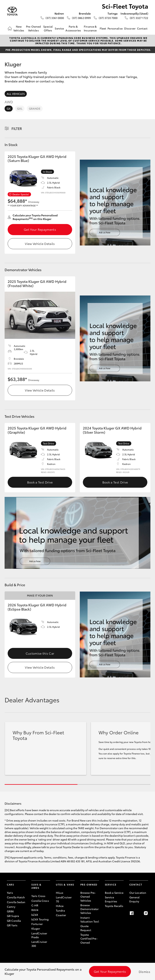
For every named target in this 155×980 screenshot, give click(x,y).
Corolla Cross (40, 901)
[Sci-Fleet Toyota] (12, 11)
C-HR (35, 905)
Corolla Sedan (16, 902)
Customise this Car (40, 653)
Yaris (10, 893)
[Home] (10, 28)
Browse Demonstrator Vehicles (90, 909)
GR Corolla (14, 921)
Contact (142, 28)
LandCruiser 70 (64, 899)
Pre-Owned (89, 884)
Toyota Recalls (114, 906)
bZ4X (35, 915)
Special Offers (48, 28)
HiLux (60, 893)
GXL (20, 108)
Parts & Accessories (73, 28)
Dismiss (144, 971)
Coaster (61, 915)
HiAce (60, 906)
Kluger (36, 928)
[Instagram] (146, 913)
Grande (35, 108)
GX (9, 108)
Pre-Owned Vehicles (33, 28)
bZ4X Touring (40, 919)
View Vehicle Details (40, 243)
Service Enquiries (111, 899)
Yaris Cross (38, 896)
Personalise (115, 28)
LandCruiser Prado (39, 935)
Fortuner (37, 924)
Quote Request (86, 928)
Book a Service (114, 893)
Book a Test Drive (40, 482)
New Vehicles (19, 28)
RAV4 (35, 910)
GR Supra (13, 916)
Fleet (103, 28)
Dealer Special (21, 194)
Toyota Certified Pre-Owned (89, 939)
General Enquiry (135, 899)
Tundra (60, 910)
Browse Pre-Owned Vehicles (88, 897)
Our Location (138, 893)
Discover (130, 28)
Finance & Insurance (90, 28)
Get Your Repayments (40, 229)
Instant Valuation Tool (90, 919)
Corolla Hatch (16, 897)
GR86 (10, 911)
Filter (17, 128)
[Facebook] (132, 913)
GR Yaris (12, 925)
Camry (11, 907)
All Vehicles (16, 94)
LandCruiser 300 (39, 944)
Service (59, 28)
